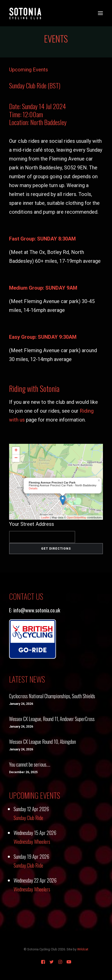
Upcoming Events (29, 70)
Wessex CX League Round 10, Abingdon (43, 742)
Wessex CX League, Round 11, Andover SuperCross (52, 719)
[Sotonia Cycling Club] (25, 13)
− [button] (16, 458)
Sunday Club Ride (28, 818)
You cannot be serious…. (30, 764)
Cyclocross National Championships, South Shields (52, 696)
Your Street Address (32, 524)
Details (33, 488)
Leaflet (45, 517)
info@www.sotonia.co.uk (37, 610)
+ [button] (16, 451)
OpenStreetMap (77, 517)
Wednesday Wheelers (32, 842)
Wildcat (83, 949)
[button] (100, 13)
